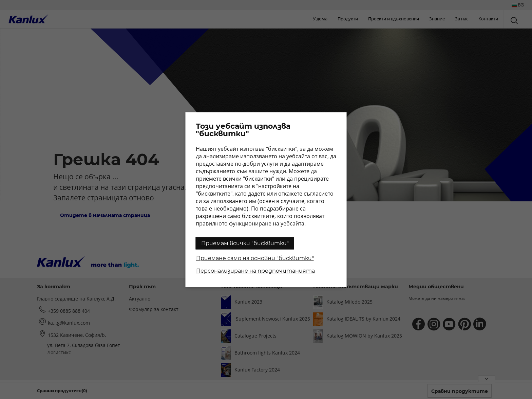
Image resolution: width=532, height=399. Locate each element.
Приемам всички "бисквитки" (245, 243)
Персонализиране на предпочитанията (255, 270)
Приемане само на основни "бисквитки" (255, 258)
